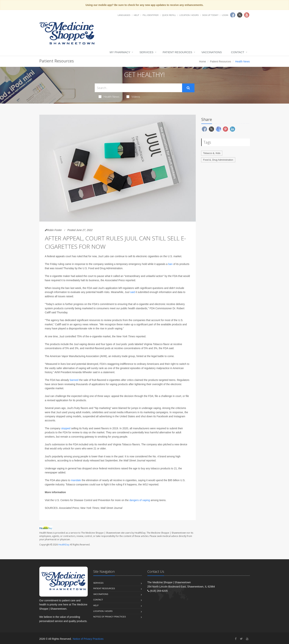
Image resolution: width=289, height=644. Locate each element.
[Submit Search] (188, 88)
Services (146, 52)
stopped (66, 428)
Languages (124, 15)
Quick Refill (169, 15)
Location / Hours (189, 15)
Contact (238, 52)
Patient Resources (177, 52)
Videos (133, 97)
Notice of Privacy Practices (110, 617)
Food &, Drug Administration (218, 160)
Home (202, 61)
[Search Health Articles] (138, 88)
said (133, 292)
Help (137, 15)
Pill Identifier (151, 15)
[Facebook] (236, 639)
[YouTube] (247, 639)
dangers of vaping (140, 500)
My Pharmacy (120, 52)
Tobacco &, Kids (212, 153)
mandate (76, 480)
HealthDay (64, 545)
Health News (109, 97)
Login (225, 15)
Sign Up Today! (210, 15)
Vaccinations (212, 52)
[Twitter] (241, 639)
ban (170, 264)
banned (74, 380)
